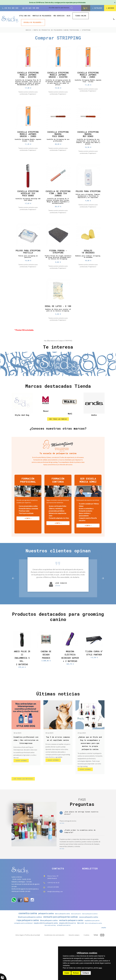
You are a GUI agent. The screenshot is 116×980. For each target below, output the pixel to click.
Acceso (110, 8)
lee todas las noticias (24, 812)
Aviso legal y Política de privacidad (28, 974)
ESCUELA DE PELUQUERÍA (32, 23)
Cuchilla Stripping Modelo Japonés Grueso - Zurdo (28, 140)
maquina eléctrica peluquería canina (54, 962)
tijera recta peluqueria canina (43, 964)
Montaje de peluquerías (42, 16)
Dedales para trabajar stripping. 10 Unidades (88, 273)
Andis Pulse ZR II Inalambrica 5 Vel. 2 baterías (22, 687)
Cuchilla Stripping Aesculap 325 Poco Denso (28, 203)
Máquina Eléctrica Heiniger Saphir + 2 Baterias (70, 687)
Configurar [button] (86, 973)
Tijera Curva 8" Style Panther (94, 684)
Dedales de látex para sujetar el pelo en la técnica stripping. (58, 334)
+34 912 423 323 (10, 8)
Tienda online (81, 16)
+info (27, 547)
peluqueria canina (45, 951)
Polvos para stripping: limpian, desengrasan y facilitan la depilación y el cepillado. (88, 209)
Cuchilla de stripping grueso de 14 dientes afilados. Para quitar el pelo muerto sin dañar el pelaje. (58, 84)
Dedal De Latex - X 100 (58, 328)
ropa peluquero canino (25, 958)
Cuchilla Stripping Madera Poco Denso (58, 140)
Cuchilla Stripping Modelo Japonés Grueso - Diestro (58, 76)
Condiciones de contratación (54, 974)
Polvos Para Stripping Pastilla (28, 269)
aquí (100, 968)
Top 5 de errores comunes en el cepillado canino (58, 771)
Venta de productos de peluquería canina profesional (56, 30)
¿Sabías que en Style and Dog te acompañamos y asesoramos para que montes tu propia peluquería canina (90, 774)
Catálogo (97, 8)
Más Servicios (59, 16)
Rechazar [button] (76, 973)
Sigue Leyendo (22, 795)
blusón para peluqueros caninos (28, 955)
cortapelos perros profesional (30, 962)
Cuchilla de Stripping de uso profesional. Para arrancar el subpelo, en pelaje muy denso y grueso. (88, 149)
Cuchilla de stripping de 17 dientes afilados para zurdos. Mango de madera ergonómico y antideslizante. (58, 214)
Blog (69, 16)
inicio (28, 30)
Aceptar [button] (67, 973)
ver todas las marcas (58, 447)
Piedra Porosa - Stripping (58, 267)
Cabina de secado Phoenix (46, 684)
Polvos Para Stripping (88, 202)
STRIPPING (86, 30)
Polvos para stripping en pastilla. (28, 276)
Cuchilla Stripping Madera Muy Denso (88, 140)
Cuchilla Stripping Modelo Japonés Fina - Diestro (28, 76)
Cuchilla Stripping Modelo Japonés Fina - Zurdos (88, 83)
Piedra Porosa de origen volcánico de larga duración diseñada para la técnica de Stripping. (58, 275)
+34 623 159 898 (31, 8)
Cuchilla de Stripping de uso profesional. (58, 147)
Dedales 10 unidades (88, 267)
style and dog (25, 16)
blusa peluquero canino (48, 959)
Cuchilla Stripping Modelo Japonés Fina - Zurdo (88, 76)
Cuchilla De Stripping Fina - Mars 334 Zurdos (58, 204)
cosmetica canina (25, 951)
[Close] (115, 2)
